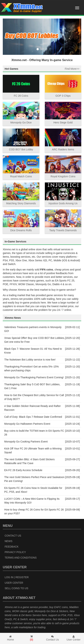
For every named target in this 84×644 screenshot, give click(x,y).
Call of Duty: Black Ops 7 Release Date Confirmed (33, 417)
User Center (14, 583)
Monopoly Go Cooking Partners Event (26, 442)
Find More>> (72, 69)
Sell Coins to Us (16, 588)
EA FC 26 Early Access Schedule (23, 470)
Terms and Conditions (21, 558)
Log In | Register (17, 577)
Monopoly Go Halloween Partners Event (27, 424)
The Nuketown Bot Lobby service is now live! (30, 360)
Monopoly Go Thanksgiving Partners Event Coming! (34, 377)
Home (11, 638)
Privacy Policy (15, 552)
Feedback (12, 547)
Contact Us (13, 536)
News (8, 541)
